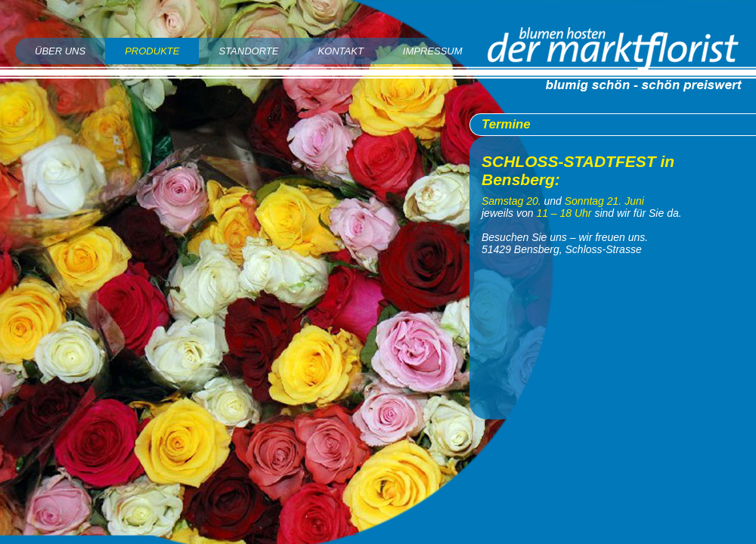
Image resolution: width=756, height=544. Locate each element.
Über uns (60, 51)
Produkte (152, 51)
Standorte (248, 51)
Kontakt (340, 51)
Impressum (433, 51)
